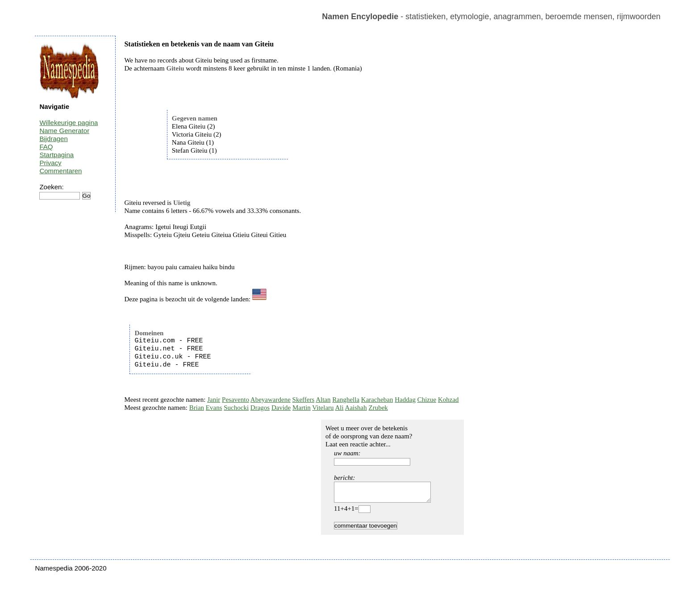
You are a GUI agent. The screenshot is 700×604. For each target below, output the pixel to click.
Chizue (427, 400)
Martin (302, 408)
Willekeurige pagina (69, 123)
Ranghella (346, 400)
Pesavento (235, 400)
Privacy (50, 163)
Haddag (405, 400)
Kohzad (448, 400)
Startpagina (56, 155)
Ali (340, 408)
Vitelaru (323, 408)
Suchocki (236, 408)
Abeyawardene (271, 400)
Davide (281, 408)
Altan (323, 400)
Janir (214, 400)
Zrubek (378, 408)
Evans (214, 408)
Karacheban (377, 400)
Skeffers (304, 400)
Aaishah (356, 408)
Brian (197, 408)
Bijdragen (53, 139)
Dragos (260, 408)
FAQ (46, 147)
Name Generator (64, 131)
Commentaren (60, 171)
